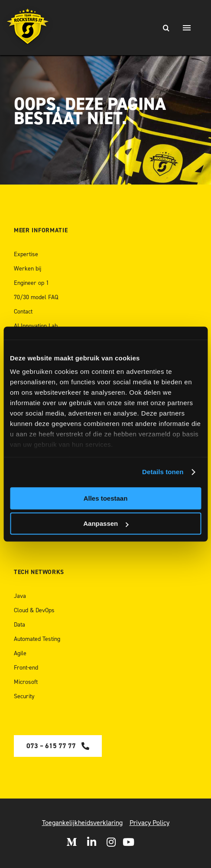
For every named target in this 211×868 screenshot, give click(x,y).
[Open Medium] (71, 842)
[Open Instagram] (111, 842)
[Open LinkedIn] (92, 842)
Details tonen (163, 472)
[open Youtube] (128, 842)
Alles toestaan (106, 498)
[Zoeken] (166, 28)
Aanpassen (106, 523)
